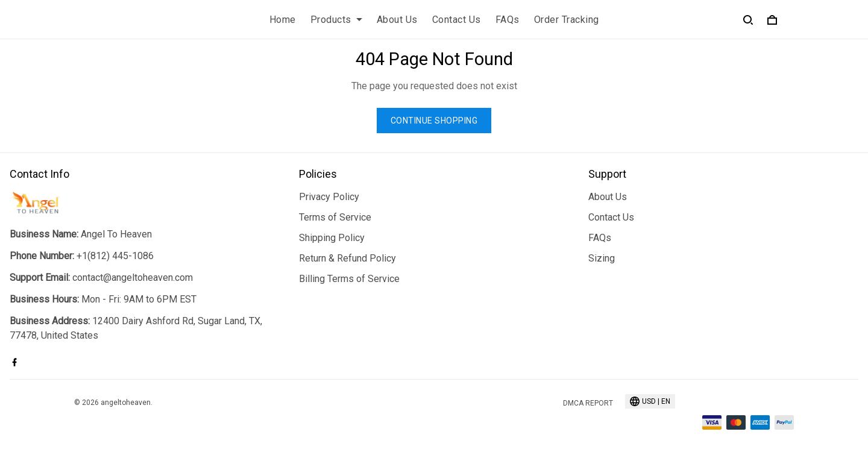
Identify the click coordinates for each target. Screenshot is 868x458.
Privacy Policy (329, 197)
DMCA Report (588, 403)
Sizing (602, 258)
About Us (397, 20)
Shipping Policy (332, 238)
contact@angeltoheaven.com (133, 278)
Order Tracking (567, 20)
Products (336, 20)
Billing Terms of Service (349, 279)
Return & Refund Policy (348, 258)
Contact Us (457, 20)
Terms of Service (335, 217)
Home (283, 20)
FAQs (508, 20)
